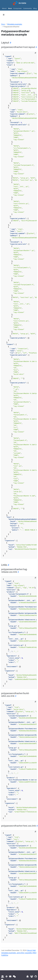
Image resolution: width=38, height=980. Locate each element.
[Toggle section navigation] (4, 15)
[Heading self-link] (10, 43)
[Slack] (7, 976)
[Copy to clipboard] (35, 53)
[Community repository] (32, 976)
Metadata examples (15, 24)
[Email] (10, 976)
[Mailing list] (3, 976)
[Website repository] (36, 976)
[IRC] (14, 976)
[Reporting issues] (28, 976)
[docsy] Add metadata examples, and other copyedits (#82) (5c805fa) (19, 953)
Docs (3, 24)
